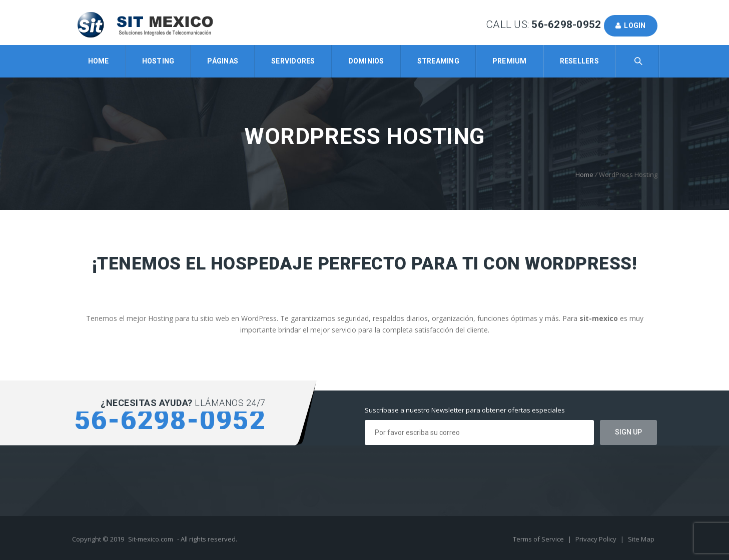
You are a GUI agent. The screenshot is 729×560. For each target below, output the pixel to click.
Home (99, 61)
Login (631, 25)
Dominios (366, 61)
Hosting (158, 61)
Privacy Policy (597, 539)
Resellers (579, 61)
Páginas (223, 61)
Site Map (641, 539)
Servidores (293, 61)
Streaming (438, 61)
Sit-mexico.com (151, 539)
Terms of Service (539, 539)
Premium (510, 61)
